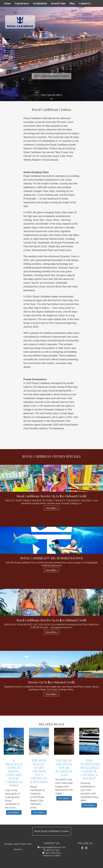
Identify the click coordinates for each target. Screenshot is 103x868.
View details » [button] (51, 508)
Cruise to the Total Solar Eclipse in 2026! (64, 768)
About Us (18, 849)
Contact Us (85, 3)
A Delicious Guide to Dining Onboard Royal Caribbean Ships (14, 773)
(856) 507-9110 (53, 850)
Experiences (22, 3)
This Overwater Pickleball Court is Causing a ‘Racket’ (90, 769)
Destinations (40, 3)
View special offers (51, 97)
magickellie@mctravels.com (53, 847)
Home (8, 3)
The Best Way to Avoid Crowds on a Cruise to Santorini (39, 771)
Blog (72, 3)
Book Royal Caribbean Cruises (52, 76)
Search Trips (58, 3)
